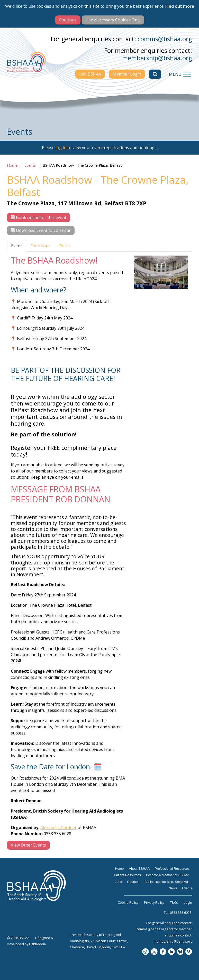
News (173, 888)
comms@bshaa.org (165, 39)
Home (12, 165)
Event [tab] (16, 246)
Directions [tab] (40, 246)
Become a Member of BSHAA (168, 875)
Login (188, 902)
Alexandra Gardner (58, 827)
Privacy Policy (154, 902)
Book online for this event (39, 217)
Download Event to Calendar (41, 230)
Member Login (127, 74)
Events (30, 165)
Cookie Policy (128, 902)
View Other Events (28, 845)
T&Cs (174, 902)
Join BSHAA (90, 74)
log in (61, 148)
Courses (133, 882)
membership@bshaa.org (157, 58)
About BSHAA (139, 869)
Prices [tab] (65, 246)
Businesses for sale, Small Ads (167, 882)
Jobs (118, 882)
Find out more (180, 6)
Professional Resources (172, 869)
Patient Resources (127, 875)
